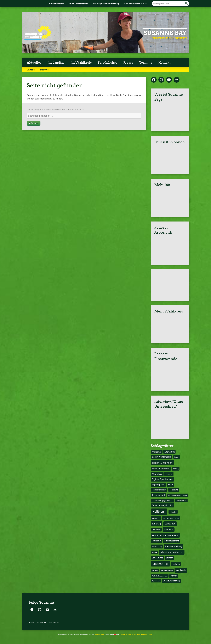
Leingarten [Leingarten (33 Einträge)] (170, 524)
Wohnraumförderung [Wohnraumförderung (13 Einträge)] (171, 581)
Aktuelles (34, 63)
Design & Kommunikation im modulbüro (136, 635)
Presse (128, 63)
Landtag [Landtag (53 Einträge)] (156, 524)
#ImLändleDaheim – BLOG (136, 3)
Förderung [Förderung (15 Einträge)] (174, 490)
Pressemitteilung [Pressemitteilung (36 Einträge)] (174, 546)
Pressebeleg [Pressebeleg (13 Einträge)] (157, 547)
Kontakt (164, 63)
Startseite (31, 70)
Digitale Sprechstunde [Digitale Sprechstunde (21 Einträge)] (162, 479)
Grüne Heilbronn (57, 3)
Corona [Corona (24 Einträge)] (169, 474)
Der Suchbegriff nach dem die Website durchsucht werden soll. (56, 110)
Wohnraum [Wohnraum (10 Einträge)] (156, 581)
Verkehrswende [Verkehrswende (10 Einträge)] (167, 570)
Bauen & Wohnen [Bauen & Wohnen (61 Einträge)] (162, 463)
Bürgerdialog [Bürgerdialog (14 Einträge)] (157, 474)
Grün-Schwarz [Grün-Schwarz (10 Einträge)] (181, 500)
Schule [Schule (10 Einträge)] (154, 552)
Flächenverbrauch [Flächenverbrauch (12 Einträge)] (159, 490)
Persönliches (107, 63)
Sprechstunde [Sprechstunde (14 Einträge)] (157, 558)
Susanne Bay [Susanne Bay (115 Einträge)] (160, 564)
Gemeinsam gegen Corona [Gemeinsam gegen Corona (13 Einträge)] (162, 501)
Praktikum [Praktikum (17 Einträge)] (156, 541)
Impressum (42, 623)
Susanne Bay (165, 33)
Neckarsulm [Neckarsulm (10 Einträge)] (156, 530)
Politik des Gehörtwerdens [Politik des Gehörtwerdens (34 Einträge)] (165, 535)
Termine (146, 63)
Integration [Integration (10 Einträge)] (156, 518)
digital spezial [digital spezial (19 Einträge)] (158, 485)
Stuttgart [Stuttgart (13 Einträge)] (170, 558)
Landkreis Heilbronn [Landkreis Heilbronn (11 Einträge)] (171, 518)
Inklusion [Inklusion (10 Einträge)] (173, 512)
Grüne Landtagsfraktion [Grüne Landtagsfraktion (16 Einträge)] (163, 505)
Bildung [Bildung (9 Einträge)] (176, 469)
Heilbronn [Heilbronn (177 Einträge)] (159, 511)
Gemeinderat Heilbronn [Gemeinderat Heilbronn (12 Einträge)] (178, 495)
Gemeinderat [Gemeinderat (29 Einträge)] (158, 495)
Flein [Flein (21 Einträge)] (170, 485)
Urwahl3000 (99, 635)
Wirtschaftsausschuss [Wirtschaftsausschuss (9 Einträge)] (160, 576)
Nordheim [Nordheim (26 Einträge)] (169, 530)
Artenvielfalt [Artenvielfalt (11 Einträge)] (170, 452)
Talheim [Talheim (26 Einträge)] (176, 564)
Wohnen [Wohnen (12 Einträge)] (174, 576)
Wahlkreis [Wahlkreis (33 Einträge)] (181, 570)
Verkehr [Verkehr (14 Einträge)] (155, 570)
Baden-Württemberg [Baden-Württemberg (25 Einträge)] (162, 457)
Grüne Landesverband (79, 3)
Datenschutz (54, 623)
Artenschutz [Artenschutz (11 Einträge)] (157, 452)
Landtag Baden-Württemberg (106, 3)
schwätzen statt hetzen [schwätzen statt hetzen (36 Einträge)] (172, 552)
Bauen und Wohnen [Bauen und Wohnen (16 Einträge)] (161, 469)
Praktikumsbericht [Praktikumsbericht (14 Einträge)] (172, 541)
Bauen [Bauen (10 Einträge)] (177, 457)
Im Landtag (56, 63)
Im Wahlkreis (81, 63)
